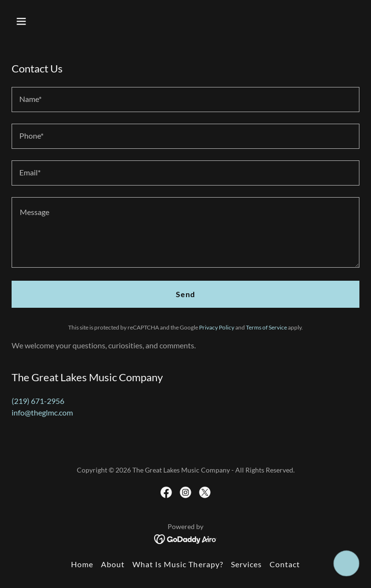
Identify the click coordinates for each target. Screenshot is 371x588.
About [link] (113, 564)
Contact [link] (285, 564)
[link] (166, 492)
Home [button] (82, 564)
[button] (38, 21)
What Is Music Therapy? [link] (178, 564)
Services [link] (246, 564)
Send (185, 294)
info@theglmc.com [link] (42, 412)
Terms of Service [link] (266, 327)
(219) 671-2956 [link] (38, 401)
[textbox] (185, 100)
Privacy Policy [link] (217, 327)
